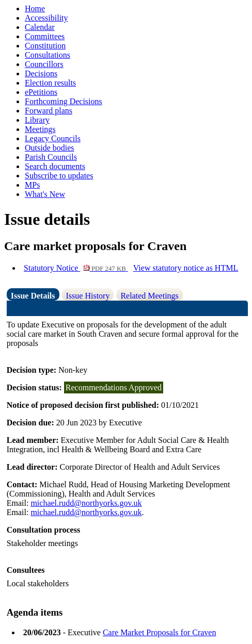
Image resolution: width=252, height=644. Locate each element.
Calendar (40, 27)
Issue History (88, 296)
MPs (32, 185)
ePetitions (41, 92)
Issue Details (33, 296)
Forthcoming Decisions (64, 101)
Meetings (40, 129)
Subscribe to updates (59, 176)
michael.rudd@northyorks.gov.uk (86, 503)
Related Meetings (149, 296)
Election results (50, 83)
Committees (45, 36)
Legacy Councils (53, 138)
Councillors (44, 64)
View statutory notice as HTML (186, 268)
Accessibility (46, 18)
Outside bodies (50, 148)
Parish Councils (51, 157)
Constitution (45, 46)
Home (35, 9)
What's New (45, 194)
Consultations (48, 55)
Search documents (55, 166)
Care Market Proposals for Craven (160, 632)
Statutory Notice (76, 268)
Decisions (41, 73)
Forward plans (49, 111)
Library (37, 120)
